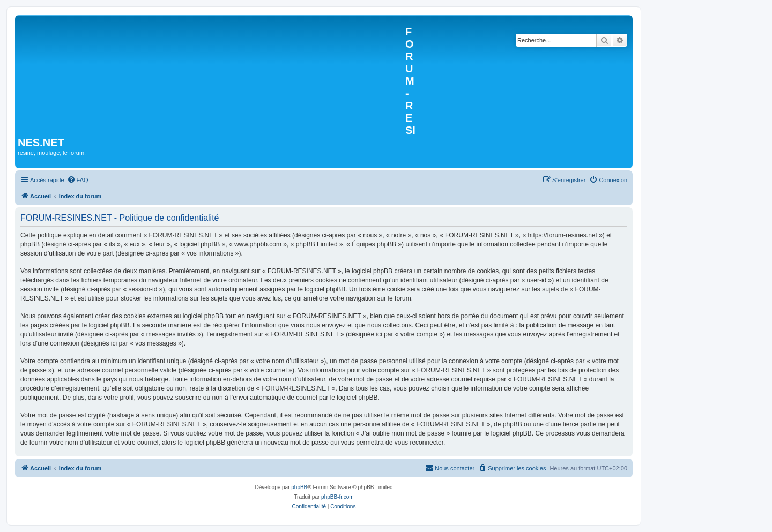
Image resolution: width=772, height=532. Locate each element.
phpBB (299, 487)
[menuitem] (78, 180)
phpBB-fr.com (337, 497)
